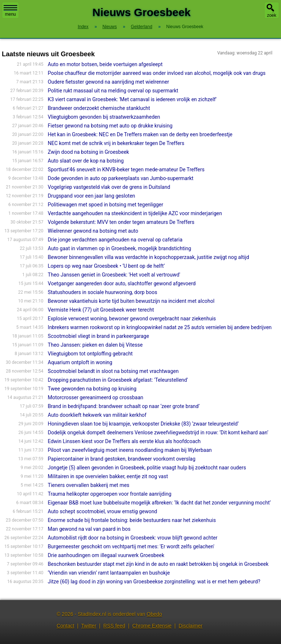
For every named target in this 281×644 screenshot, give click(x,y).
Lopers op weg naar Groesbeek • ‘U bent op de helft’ (106, 266)
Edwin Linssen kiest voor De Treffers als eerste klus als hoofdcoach (124, 441)
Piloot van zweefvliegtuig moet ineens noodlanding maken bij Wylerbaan (130, 450)
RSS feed (114, 626)
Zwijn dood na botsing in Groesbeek (89, 152)
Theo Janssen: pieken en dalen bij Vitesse (95, 345)
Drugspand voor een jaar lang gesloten (92, 196)
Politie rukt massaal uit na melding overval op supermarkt (113, 91)
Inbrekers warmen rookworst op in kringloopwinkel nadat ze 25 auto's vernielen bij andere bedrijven (160, 327)
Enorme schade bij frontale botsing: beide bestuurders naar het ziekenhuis (132, 520)
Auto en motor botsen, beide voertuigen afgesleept (105, 64)
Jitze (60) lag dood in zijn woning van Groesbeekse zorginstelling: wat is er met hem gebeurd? (154, 582)
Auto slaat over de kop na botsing (86, 161)
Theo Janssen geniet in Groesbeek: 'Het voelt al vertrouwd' (114, 275)
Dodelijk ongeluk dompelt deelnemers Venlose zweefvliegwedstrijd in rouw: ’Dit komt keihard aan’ (158, 432)
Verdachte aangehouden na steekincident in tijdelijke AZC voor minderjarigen (135, 213)
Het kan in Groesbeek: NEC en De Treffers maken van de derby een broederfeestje (140, 134)
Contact (65, 626)
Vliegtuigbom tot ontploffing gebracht (90, 354)
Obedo (154, 614)
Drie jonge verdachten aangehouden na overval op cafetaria (115, 240)
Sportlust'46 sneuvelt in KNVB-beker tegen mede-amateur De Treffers (126, 169)
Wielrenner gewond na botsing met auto (93, 231)
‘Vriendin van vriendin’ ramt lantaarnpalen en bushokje (109, 573)
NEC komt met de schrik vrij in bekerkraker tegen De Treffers (116, 143)
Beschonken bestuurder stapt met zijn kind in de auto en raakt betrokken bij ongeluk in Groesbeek (158, 564)
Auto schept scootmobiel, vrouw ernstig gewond (103, 511)
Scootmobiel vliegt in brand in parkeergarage (99, 336)
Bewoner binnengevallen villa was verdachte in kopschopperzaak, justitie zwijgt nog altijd (149, 257)
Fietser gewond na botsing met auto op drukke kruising (110, 126)
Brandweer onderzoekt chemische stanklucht (99, 108)
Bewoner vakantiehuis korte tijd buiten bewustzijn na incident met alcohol (131, 301)
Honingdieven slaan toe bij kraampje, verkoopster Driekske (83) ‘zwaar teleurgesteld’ (143, 424)
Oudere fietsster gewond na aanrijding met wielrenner (108, 82)
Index (83, 27)
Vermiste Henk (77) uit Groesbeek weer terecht (101, 310)
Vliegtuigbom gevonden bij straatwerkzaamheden (104, 117)
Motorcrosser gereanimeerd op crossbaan (96, 397)
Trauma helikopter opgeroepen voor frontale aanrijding (110, 494)
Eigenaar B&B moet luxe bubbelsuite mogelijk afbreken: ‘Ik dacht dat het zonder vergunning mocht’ (159, 503)
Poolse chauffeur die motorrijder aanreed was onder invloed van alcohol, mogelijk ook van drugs (157, 73)
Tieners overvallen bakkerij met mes (89, 485)
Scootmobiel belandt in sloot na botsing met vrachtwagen (113, 371)
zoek (272, 15)
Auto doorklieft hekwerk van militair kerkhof (97, 415)
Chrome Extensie (152, 626)
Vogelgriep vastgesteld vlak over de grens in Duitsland (109, 187)
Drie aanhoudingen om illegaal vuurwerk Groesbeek (106, 555)
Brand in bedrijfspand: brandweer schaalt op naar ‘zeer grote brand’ (124, 406)
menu (10, 11)
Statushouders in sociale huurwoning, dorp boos (103, 292)
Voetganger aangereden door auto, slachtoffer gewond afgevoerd (122, 283)
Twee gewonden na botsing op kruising (92, 389)
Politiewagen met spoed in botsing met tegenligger (106, 205)
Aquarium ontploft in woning (80, 362)
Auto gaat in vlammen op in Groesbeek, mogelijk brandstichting (120, 248)
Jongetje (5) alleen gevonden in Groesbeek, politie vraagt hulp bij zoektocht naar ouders (147, 468)
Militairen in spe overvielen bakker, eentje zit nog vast (108, 476)
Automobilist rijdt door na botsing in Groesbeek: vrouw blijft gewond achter (133, 538)
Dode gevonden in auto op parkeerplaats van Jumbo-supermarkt (121, 178)
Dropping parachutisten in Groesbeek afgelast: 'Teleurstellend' (118, 380)
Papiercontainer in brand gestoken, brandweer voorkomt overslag (122, 459)
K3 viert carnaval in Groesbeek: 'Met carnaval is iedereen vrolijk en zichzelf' (132, 99)
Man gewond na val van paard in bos (89, 529)
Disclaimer (190, 626)
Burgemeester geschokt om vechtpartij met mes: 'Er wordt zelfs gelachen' (131, 546)
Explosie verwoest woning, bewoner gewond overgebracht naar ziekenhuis (132, 319)
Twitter (89, 626)
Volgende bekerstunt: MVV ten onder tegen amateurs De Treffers (121, 222)
